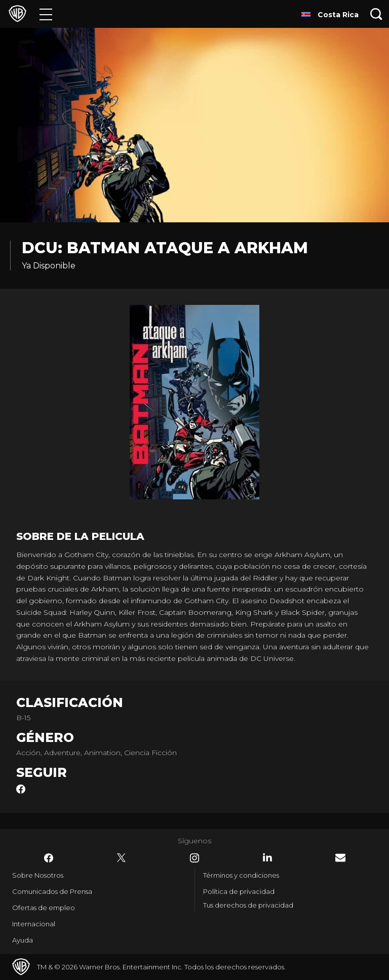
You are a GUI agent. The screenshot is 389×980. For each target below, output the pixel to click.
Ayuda (23, 940)
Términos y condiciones (241, 875)
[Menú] (46, 14)
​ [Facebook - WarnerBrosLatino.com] (49, 858)
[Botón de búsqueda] (376, 14)
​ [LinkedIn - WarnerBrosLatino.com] (267, 857)
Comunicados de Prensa (52, 891)
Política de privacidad (239, 891)
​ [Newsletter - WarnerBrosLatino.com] (340, 858)
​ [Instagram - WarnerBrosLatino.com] (194, 858)
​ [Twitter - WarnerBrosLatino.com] (122, 858)
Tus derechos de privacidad (248, 905)
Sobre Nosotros (38, 875)
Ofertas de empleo (44, 908)
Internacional (34, 924)
